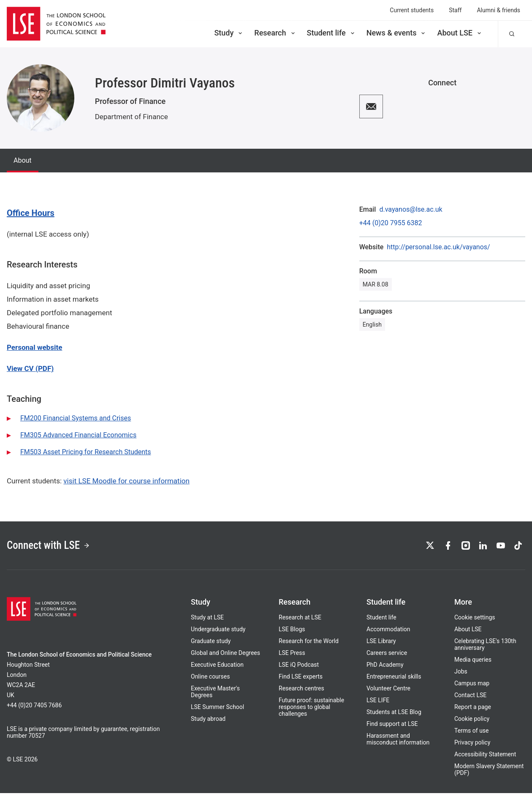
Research (275, 33)
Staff (455, 10)
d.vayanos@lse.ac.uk (411, 210)
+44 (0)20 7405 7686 (34, 711)
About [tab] (23, 160)
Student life (331, 33)
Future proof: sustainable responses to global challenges (311, 713)
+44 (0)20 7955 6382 (391, 223)
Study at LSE (207, 623)
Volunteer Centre (388, 694)
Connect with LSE (58, 548)
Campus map (472, 689)
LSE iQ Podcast (299, 671)
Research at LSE (300, 623)
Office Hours (31, 213)
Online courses (210, 682)
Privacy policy (472, 748)
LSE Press (292, 659)
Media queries (473, 665)
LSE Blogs (292, 635)
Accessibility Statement (485, 760)
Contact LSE (470, 701)
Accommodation (388, 635)
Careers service (387, 659)
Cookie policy (472, 725)
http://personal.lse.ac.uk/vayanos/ (438, 247)
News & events (397, 33)
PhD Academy (385, 671)
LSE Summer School (217, 713)
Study (229, 33)
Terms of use (472, 736)
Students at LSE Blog (394, 718)
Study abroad (208, 725)
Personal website (34, 347)
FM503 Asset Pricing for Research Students (86, 452)
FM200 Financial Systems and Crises (76, 418)
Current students (412, 10)
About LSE (460, 33)
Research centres (301, 694)
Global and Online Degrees (225, 659)
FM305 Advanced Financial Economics (78, 435)
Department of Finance (132, 117)
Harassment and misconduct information (398, 745)
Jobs (461, 677)
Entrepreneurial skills (394, 682)
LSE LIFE (378, 706)
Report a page (473, 713)
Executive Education (217, 671)
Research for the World (309, 647)
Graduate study (211, 647)
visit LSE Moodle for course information (126, 481)
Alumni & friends (498, 10)
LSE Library (381, 647)
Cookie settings (475, 623)
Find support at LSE (392, 730)
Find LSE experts (301, 682)
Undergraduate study (218, 635)
